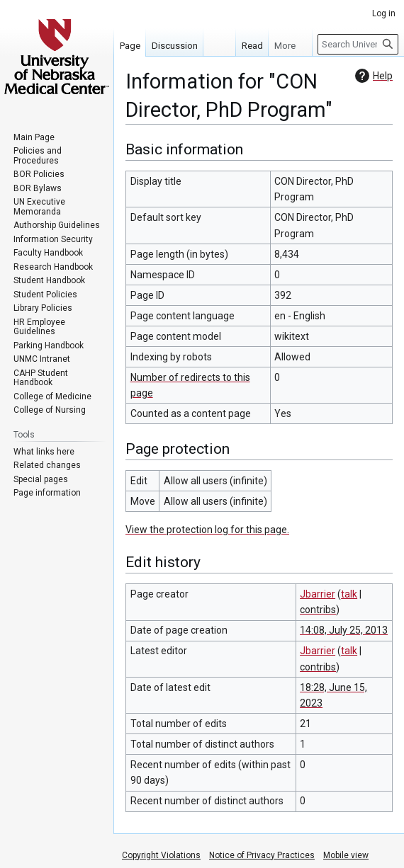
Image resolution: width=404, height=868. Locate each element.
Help (372, 76)
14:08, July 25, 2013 (344, 630)
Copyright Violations (161, 855)
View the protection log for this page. (207, 530)
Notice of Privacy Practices (262, 855)
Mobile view (346, 855)
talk (349, 594)
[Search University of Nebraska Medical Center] (358, 44)
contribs (318, 610)
